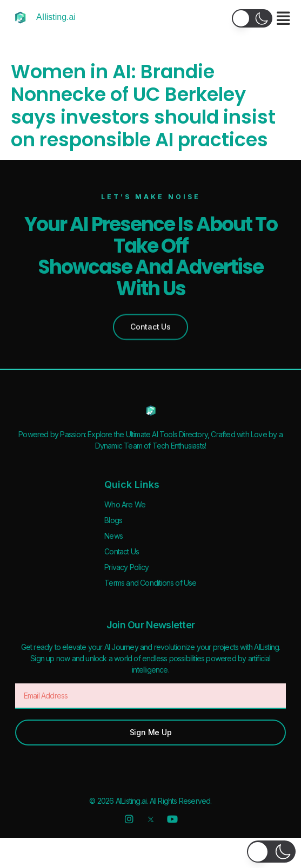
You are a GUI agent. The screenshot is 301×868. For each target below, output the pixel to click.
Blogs (113, 520)
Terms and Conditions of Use (150, 583)
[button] (252, 18)
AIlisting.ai (56, 17)
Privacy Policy (126, 567)
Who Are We (125, 504)
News (113, 536)
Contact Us (122, 551)
